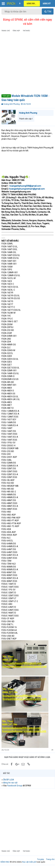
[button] (3, 4)
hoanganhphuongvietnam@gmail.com (27, 189)
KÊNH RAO (5, 862)
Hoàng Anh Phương (11, 104)
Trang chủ (50, 859)
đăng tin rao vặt (10, 783)
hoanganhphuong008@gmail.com (25, 186)
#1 (53, 750)
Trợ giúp (41, 859)
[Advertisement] (27, 64)
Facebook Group (15, 786)
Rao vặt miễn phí (29, 862)
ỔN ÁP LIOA (9, 780)
